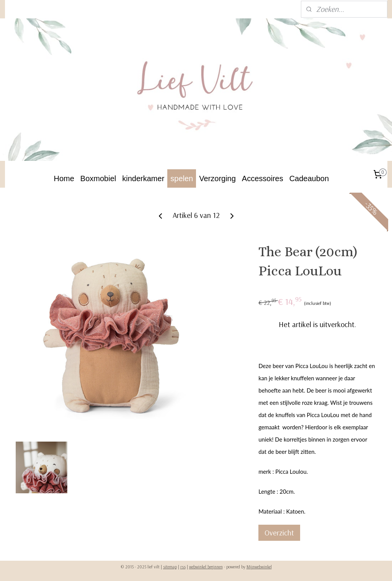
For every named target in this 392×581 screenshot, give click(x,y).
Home (64, 178)
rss (183, 567)
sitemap (170, 567)
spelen (182, 178)
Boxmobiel (98, 178)
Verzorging (217, 178)
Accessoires (263, 178)
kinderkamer (143, 178)
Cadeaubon (309, 178)
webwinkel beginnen (206, 567)
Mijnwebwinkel (259, 567)
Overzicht (279, 533)
